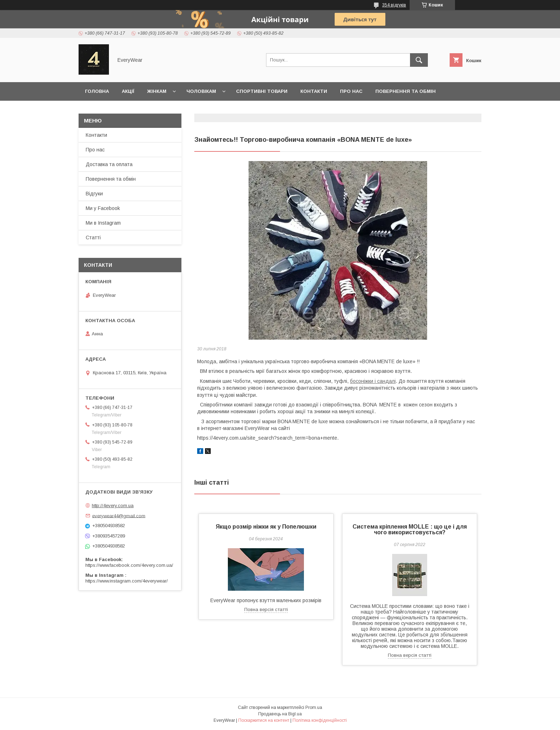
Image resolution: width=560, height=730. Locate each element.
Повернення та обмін (406, 91)
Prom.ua (314, 707)
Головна (97, 91)
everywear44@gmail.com (119, 516)
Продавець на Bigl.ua (280, 714)
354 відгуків (394, 5)
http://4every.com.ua (113, 506)
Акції (128, 91)
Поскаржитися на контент (264, 720)
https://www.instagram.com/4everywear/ (127, 581)
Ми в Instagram (103, 223)
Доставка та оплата (113, 110)
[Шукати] (419, 60)
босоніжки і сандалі (373, 381)
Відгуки (94, 194)
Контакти (314, 91)
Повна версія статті (266, 609)
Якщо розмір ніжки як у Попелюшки (266, 527)
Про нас (351, 91)
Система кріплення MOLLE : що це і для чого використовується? (410, 529)
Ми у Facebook (103, 208)
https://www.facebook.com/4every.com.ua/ (129, 565)
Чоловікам (201, 91)
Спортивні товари (262, 91)
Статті (93, 237)
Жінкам (157, 91)
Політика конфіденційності (320, 720)
